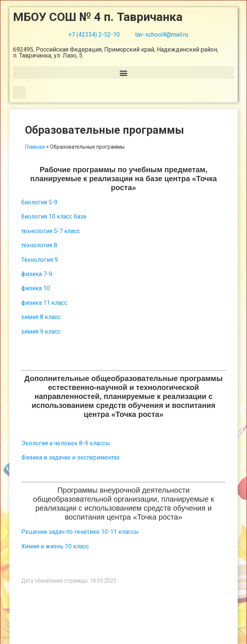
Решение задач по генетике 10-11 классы (80, 532)
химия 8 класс (41, 317)
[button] (123, 73)
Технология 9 (40, 260)
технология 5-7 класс (51, 231)
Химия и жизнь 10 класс (55, 546)
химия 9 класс (41, 332)
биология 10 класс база (54, 216)
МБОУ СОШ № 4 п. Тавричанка (98, 17)
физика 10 (36, 288)
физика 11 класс (44, 303)
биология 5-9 (39, 202)
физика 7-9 (37, 274)
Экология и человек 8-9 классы (66, 443)
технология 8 (39, 245)
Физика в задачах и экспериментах (71, 457)
